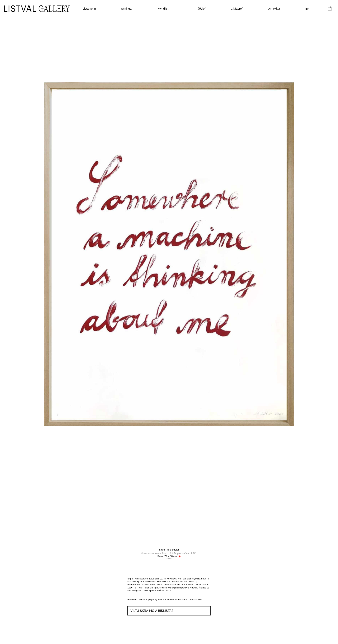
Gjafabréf (237, 9)
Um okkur (274, 9)
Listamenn (89, 9)
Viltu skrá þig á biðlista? (152, 611)
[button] (169, 611)
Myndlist (164, 9)
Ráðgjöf (200, 9)
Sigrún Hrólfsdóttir (169, 550)
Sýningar (127, 9)
